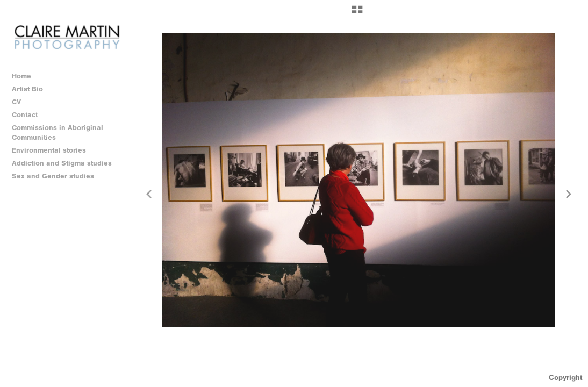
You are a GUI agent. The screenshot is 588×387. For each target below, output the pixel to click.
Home (21, 76)
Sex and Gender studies (58, 176)
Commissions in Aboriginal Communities (58, 132)
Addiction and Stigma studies (62, 163)
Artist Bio (27, 89)
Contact (25, 115)
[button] (357, 13)
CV (16, 102)
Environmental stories (54, 150)
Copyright (566, 378)
